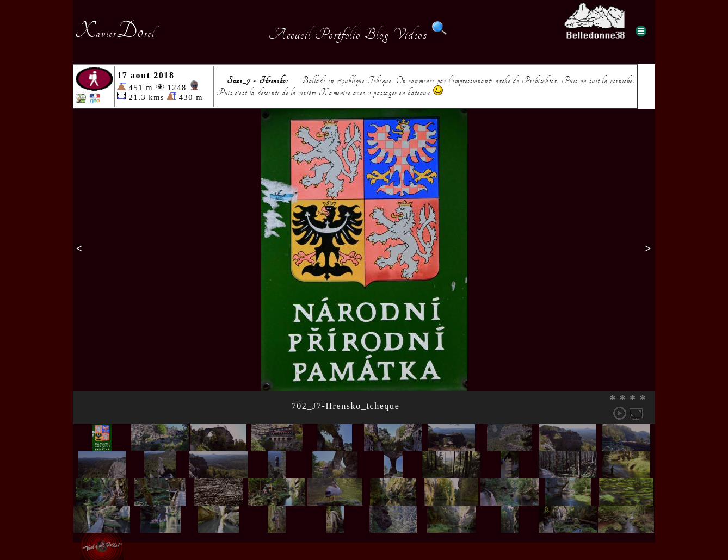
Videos (410, 34)
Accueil (290, 34)
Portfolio (337, 34)
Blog (377, 34)
